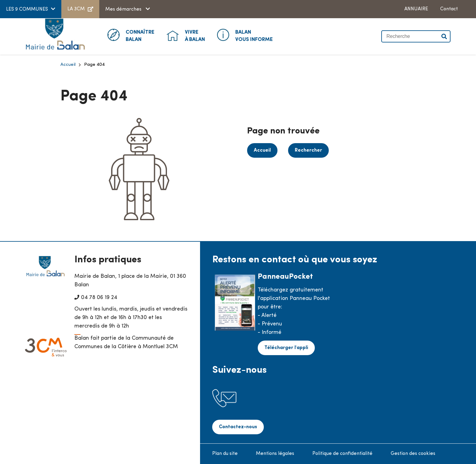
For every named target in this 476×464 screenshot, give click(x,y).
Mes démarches (124, 9)
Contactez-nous (238, 427)
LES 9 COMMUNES (27, 9)
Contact (449, 9)
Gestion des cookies (413, 454)
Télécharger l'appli (286, 348)
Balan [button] (140, 35)
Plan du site (225, 454)
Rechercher (308, 150)
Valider (444, 36)
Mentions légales (275, 454)
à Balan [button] (195, 35)
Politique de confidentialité (342, 454)
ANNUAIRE (416, 9)
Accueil (68, 65)
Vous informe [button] (254, 35)
